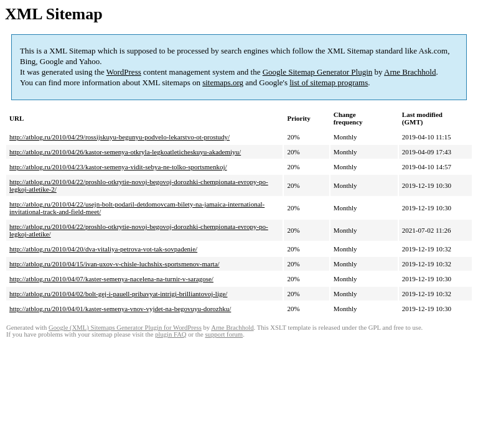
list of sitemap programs (329, 82)
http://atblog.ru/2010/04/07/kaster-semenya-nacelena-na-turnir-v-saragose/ (111, 279)
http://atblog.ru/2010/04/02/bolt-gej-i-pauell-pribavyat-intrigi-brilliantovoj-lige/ (118, 294)
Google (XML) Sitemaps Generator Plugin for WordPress (125, 328)
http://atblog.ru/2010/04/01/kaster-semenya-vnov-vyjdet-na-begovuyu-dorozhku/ (120, 309)
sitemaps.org (223, 82)
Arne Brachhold (410, 72)
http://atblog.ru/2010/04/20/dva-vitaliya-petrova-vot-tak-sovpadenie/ (103, 249)
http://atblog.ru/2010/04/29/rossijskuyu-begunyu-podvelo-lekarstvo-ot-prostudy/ (119, 137)
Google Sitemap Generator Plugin (318, 72)
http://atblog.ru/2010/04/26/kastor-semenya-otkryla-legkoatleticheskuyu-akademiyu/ (125, 152)
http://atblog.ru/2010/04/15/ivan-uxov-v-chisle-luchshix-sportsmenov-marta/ (115, 264)
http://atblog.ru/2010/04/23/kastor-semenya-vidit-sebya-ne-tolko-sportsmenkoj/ (118, 167)
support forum (224, 334)
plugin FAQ (171, 334)
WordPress (124, 72)
